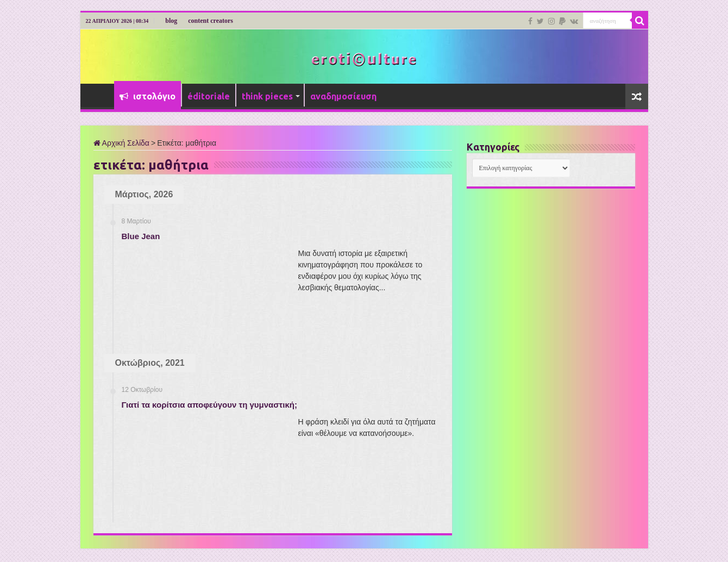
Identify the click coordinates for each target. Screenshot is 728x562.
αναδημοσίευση (343, 96)
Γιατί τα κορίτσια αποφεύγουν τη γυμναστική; (209, 405)
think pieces (267, 96)
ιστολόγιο (148, 96)
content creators (211, 21)
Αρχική (100, 95)
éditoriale (209, 96)
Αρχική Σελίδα (121, 143)
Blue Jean (141, 236)
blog (171, 21)
